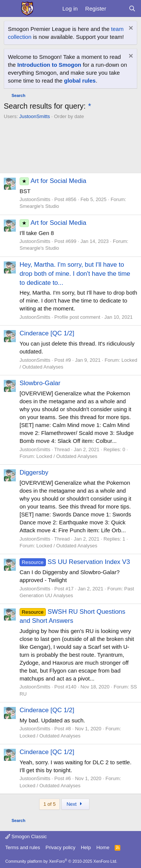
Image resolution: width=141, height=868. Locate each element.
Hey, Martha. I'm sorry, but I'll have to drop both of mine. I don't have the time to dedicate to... (75, 274)
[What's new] (117, 8)
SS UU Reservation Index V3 (75, 562)
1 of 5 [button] (49, 804)
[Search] (132, 8)
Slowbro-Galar (40, 383)
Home (103, 847)
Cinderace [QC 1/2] (47, 333)
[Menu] (10, 9)
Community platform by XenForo (61, 861)
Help (86, 847)
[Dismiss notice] (130, 29)
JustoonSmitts (35, 116)
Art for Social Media (53, 181)
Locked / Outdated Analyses (67, 456)
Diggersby (34, 472)
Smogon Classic (26, 837)
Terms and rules (23, 847)
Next (75, 804)
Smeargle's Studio (39, 206)
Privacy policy (60, 847)
